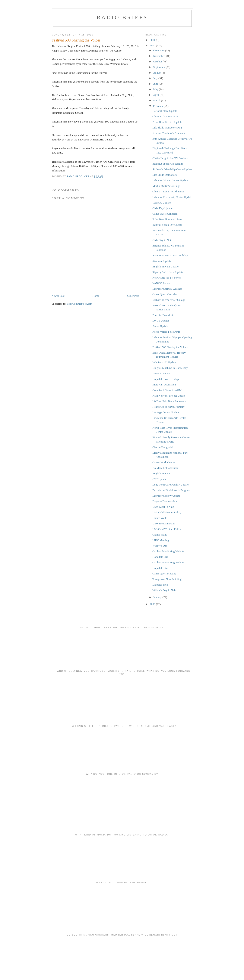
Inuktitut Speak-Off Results (168, 164)
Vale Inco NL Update (164, 362)
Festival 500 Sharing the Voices (170, 347)
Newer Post (58, 296)
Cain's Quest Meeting (164, 573)
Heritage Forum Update (166, 412)
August (157, 73)
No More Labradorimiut (166, 468)
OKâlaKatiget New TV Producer (171, 158)
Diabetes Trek (160, 585)
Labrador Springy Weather (167, 289)
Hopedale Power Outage (166, 379)
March (157, 100)
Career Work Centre (164, 462)
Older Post (133, 296)
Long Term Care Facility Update (170, 485)
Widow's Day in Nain (164, 590)
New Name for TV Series (167, 278)
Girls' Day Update (162, 208)
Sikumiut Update (162, 261)
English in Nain (161, 473)
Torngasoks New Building (167, 579)
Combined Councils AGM (167, 390)
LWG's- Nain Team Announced (170, 401)
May (156, 89)
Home (96, 296)
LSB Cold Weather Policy (167, 512)
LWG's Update (161, 321)
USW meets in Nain (164, 523)
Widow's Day (160, 546)
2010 (153, 45)
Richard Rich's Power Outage (169, 300)
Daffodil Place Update (165, 111)
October (158, 61)
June (156, 84)
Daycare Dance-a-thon (165, 501)
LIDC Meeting (161, 540)
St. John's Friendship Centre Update (172, 169)
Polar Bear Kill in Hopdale (167, 122)
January (158, 597)
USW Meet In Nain (163, 507)
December (159, 50)
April (156, 95)
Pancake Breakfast (163, 315)
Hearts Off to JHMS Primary (168, 407)
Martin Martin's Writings (166, 186)
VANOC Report (161, 283)
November (159, 56)
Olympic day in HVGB (165, 116)
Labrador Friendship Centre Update (172, 197)
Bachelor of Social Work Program (171, 490)
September (159, 67)
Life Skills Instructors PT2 (167, 128)
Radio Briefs (122, 17)
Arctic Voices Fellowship (166, 332)
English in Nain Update (165, 266)
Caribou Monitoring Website (168, 551)
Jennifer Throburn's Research (169, 133)
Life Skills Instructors (164, 175)
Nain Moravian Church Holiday (170, 255)
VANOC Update (161, 203)
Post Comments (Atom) (80, 304)
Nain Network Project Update (169, 396)
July (156, 78)
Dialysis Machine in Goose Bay (170, 368)
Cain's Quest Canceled (165, 214)
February (158, 106)
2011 (153, 40)
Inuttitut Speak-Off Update (167, 225)
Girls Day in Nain (162, 240)
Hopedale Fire (160, 557)
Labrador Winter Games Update (170, 180)
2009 (153, 604)
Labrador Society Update (166, 496)
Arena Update (160, 326)
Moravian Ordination (164, 384)
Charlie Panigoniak (163, 447)
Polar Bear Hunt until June (167, 219)
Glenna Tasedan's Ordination (168, 191)
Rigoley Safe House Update (168, 272)
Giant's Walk (159, 518)
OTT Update (159, 479)
